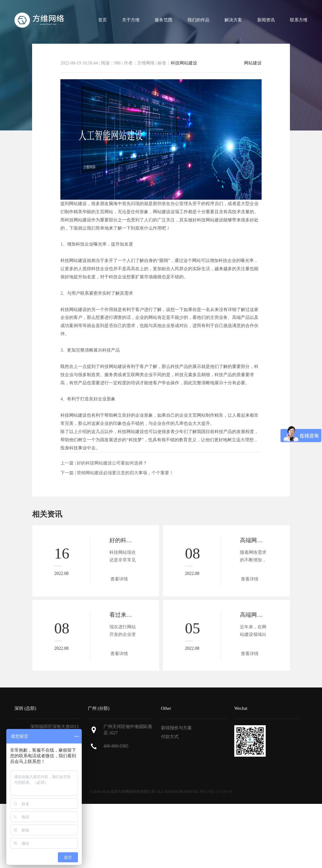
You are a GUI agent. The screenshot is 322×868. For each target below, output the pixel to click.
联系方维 (299, 20)
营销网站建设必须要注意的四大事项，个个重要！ (125, 473)
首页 (103, 20)
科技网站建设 (184, 63)
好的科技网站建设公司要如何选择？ (112, 463)
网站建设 (253, 63)
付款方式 (170, 737)
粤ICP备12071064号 (216, 792)
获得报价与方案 (176, 728)
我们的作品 (198, 20)
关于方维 (131, 20)
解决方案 (233, 20)
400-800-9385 (116, 746)
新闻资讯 (266, 20)
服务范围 (164, 20)
